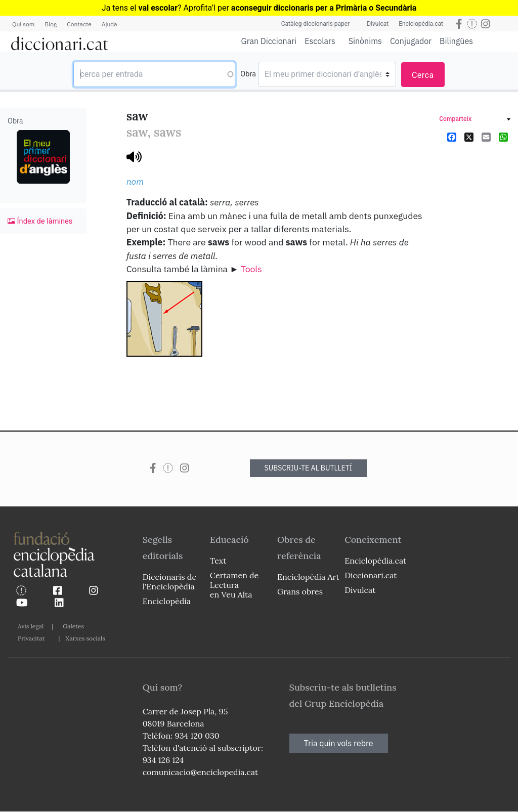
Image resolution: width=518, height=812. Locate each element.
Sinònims (365, 41)
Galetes (73, 626)
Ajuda (110, 24)
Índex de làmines (40, 221)
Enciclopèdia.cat (421, 24)
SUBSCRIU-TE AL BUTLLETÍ (309, 468)
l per (315, 8)
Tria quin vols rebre (339, 743)
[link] (475, 120)
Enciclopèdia (167, 601)
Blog (51, 24)
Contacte (79, 24)
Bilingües (456, 41)
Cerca (423, 75)
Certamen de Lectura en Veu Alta (234, 585)
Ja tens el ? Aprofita (157, 8)
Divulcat (378, 24)
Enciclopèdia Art (308, 577)
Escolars (320, 41)
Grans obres (300, 591)
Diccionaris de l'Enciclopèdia (169, 582)
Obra (248, 74)
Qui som (23, 24)
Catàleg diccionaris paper (316, 24)
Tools (251, 269)
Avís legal (31, 626)
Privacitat (31, 638)
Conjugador (411, 41)
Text (218, 561)
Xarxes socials (85, 638)
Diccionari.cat (371, 575)
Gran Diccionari (269, 41)
